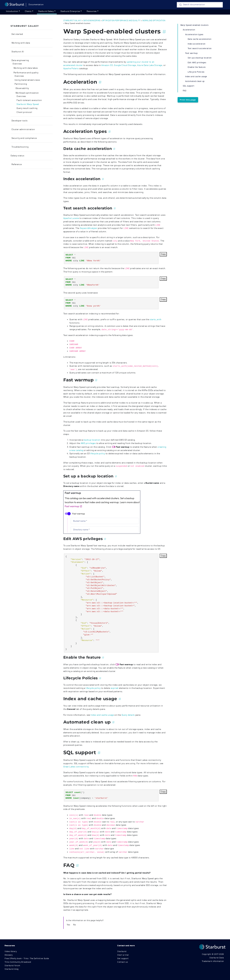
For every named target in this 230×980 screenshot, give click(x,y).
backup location (92, 440)
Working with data (20, 43)
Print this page (188, 100)
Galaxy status (17, 156)
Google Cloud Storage (125, 65)
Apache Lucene (71, 218)
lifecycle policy (98, 454)
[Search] (200, 5)
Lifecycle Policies (196, 72)
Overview (17, 64)
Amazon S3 (107, 65)
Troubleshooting (20, 147)
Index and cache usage (102, 715)
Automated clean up (195, 81)
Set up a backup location (200, 58)
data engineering (92, 21)
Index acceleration (197, 44)
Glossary (9, 955)
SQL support (189, 86)
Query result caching (27, 108)
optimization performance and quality (121, 21)
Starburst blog (12, 969)
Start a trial (123, 955)
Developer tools (19, 121)
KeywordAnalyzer (89, 228)
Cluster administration (23, 129)
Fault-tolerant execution (29, 100)
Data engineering (20, 60)
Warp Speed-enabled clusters (194, 25)
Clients (28, 11)
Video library (11, 952)
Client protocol (24, 112)
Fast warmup (191, 53)
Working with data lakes (25, 68)
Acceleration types (194, 35)
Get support (123, 959)
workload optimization (154, 21)
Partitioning (21, 84)
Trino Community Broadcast (18, 962)
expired (115, 688)
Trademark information (213, 961)
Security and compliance (24, 138)
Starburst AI (17, 52)
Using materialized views (27, 80)
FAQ (185, 91)
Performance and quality (26, 73)
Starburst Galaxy (46, 11)
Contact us (123, 962)
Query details (128, 715)
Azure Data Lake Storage (150, 65)
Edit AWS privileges (197, 63)
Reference (16, 164)
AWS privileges (88, 443)
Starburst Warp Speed (28, 104)
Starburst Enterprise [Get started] (70, 11)
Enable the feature (197, 67)
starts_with (156, 319)
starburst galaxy (72, 21)
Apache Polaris (71, 68)
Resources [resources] (92, 11)
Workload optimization (27, 93)
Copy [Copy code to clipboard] (163, 254)
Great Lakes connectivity (76, 767)
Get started (17, 34)
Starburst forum (12, 966)
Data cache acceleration (200, 39)
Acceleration (189, 30)
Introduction (12, 11)
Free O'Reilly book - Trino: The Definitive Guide (27, 959)
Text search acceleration (200, 49)
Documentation (36, 5)
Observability (22, 88)
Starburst (122, 952)
